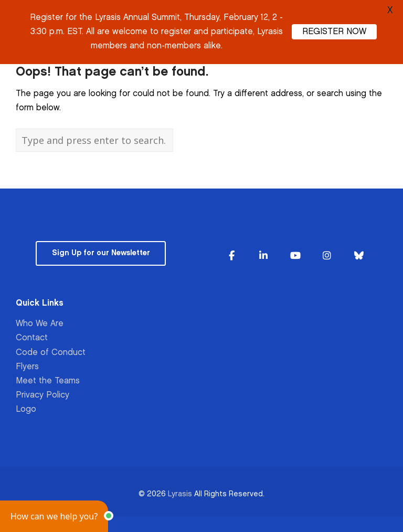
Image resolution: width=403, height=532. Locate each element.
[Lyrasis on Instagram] (327, 256)
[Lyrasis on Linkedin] (263, 256)
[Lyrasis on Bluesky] (359, 256)
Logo (26, 409)
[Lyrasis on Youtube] (295, 256)
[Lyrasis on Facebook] (231, 256)
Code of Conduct (51, 353)
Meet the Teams (48, 381)
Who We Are (40, 324)
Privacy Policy (43, 395)
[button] (54, 516)
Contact (32, 338)
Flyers (27, 367)
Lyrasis (180, 494)
